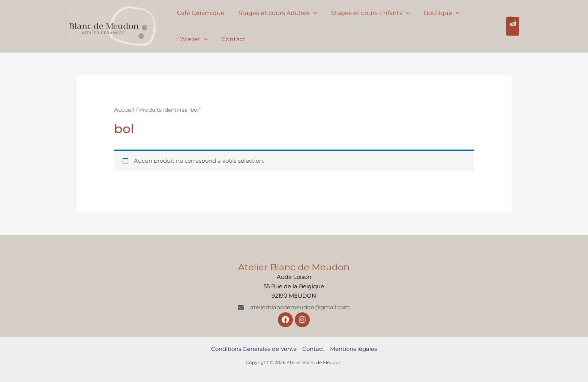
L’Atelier (191, 39)
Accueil (124, 110)
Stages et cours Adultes (275, 13)
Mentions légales (353, 349)
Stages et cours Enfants (366, 13)
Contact (231, 39)
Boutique (435, 13)
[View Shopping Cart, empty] (513, 26)
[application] (310, 13)
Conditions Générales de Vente (254, 349)
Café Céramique (200, 13)
